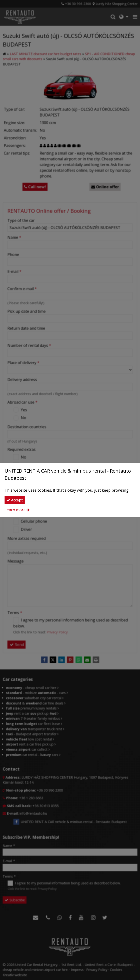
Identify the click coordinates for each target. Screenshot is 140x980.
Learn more (15, 510)
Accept (14, 500)
